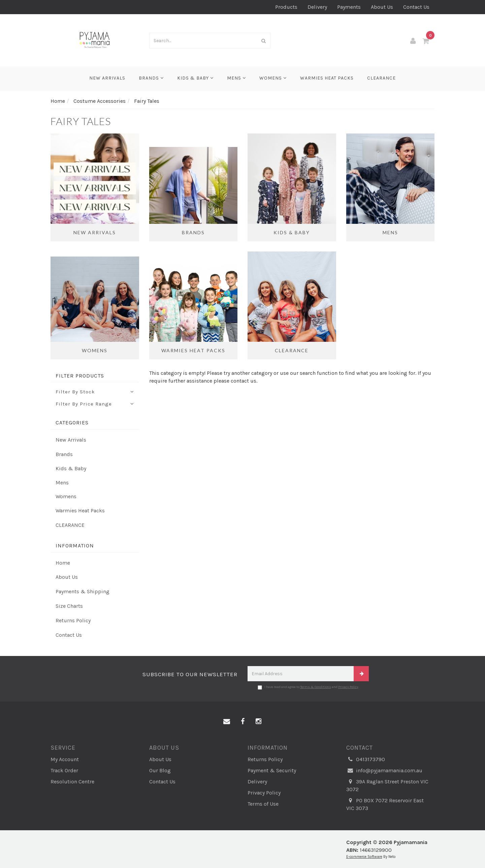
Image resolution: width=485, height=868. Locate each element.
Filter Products (80, 376)
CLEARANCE (381, 78)
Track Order (64, 770)
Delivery (317, 7)
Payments (349, 7)
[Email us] (227, 722)
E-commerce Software (364, 857)
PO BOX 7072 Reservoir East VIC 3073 (385, 804)
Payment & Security (272, 770)
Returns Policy (73, 620)
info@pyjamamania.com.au (384, 771)
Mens (236, 78)
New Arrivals (107, 78)
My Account (65, 759)
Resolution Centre (72, 782)
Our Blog (160, 770)
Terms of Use (263, 804)
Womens (273, 78)
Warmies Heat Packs (327, 78)
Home (63, 563)
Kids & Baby (195, 78)
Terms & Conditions (316, 687)
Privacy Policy (348, 687)
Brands (151, 78)
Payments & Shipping (83, 591)
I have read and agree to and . (308, 687)
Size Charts (69, 606)
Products (286, 7)
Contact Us (416, 7)
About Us (382, 7)
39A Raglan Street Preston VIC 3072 (387, 785)
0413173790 (366, 760)
